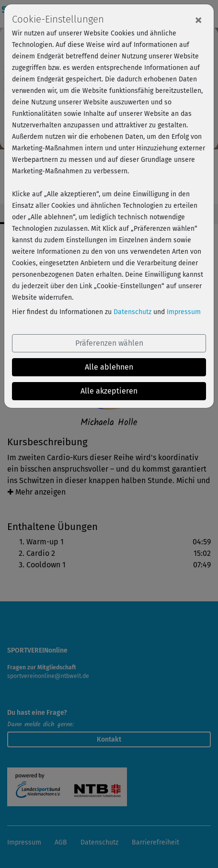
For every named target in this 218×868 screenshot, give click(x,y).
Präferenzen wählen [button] (109, 343)
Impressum (184, 312)
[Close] (198, 20)
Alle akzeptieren (109, 391)
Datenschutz (132, 312)
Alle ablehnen (109, 367)
